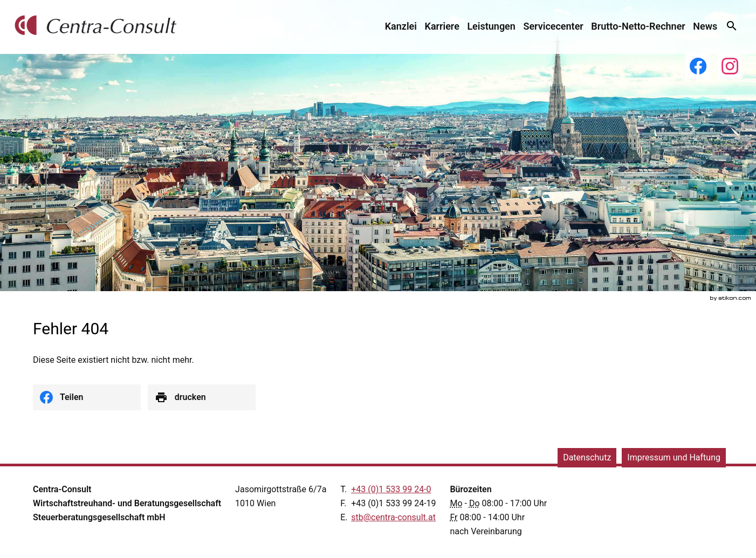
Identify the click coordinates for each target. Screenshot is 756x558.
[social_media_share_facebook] (87, 397)
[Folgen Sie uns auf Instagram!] (730, 66)
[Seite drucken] (202, 397)
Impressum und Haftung (674, 457)
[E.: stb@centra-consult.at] (393, 517)
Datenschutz (587, 457)
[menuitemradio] (442, 26)
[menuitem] (401, 26)
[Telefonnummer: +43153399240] (391, 490)
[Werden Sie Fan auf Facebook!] (698, 66)
